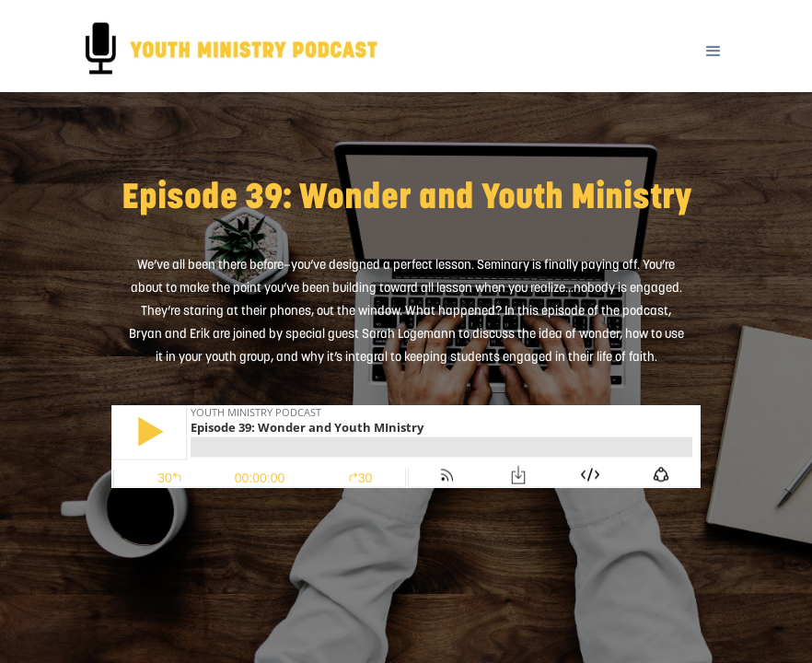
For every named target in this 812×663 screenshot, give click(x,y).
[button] (713, 40)
